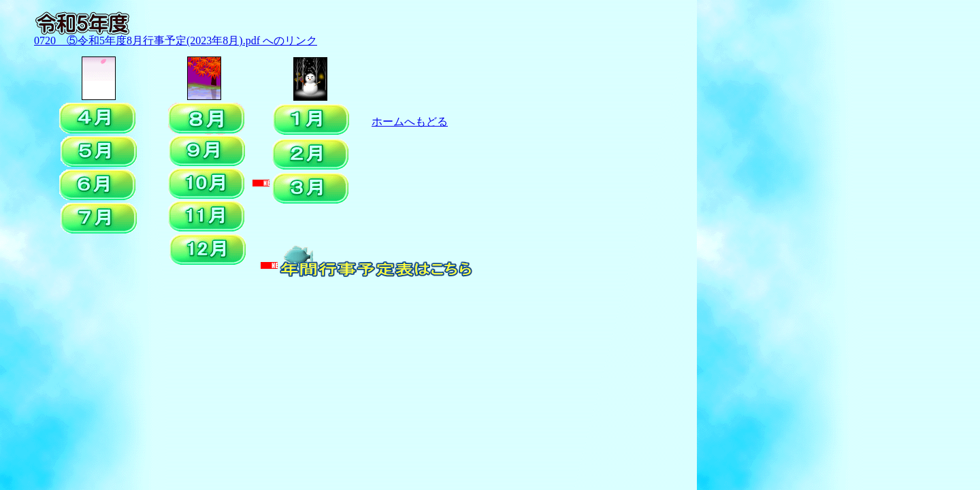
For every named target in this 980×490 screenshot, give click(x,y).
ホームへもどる (410, 121)
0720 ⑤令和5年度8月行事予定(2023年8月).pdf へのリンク (176, 40)
